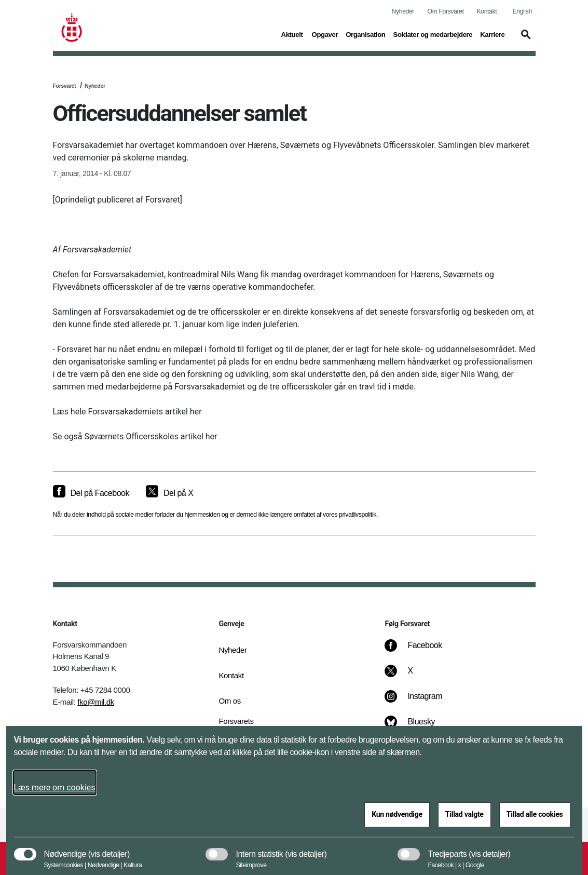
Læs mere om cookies (55, 788)
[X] (411, 676)
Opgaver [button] (325, 34)
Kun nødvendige (397, 814)
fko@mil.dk (96, 702)
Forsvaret (65, 86)
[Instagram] (421, 702)
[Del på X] (169, 493)
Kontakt (487, 11)
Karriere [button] (492, 34)
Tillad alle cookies (535, 814)
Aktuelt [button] (293, 34)
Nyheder (403, 11)
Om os (229, 701)
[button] (524, 39)
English (522, 11)
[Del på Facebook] (91, 493)
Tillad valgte (464, 814)
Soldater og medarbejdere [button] (433, 34)
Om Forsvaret (446, 11)
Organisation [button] (365, 34)
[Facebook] (420, 651)
